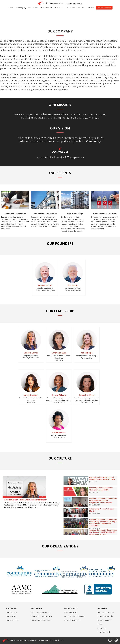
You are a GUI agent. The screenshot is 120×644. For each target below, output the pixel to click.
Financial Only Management (41, 616)
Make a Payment (46, 8)
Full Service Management (41, 612)
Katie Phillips (87, 353)
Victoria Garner (31, 353)
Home (11, 8)
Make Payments (71, 612)
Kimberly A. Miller (87, 395)
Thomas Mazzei (45, 285)
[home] (60, 2)
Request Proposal (104, 8)
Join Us (100, 624)
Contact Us (90, 8)
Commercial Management (41, 620)
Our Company (21, 8)
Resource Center (104, 620)
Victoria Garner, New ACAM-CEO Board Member (25, 500)
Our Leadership (12, 620)
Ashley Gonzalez (31, 395)
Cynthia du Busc (59, 353)
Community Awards (105, 616)
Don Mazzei (73, 285)
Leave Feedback (104, 632)
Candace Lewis (59, 433)
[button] (59, 8)
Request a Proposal (72, 620)
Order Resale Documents (75, 8)
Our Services (33, 8)
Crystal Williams (59, 395)
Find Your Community (106, 612)
